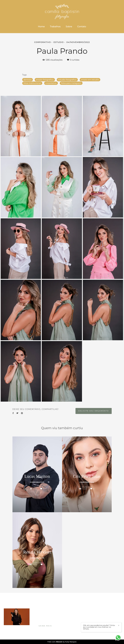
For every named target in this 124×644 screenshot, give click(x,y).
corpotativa (51, 83)
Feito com (62, 642)
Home (41, 27)
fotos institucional (32, 83)
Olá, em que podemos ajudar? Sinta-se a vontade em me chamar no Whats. (99, 627)
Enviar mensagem (105, 611)
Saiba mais (45, 626)
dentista (28, 80)
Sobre (69, 27)
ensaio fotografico (45, 80)
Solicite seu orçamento (94, 411)
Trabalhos (55, 27)
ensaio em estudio (90, 80)
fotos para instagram (71, 83)
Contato (82, 27)
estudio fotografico (67, 80)
